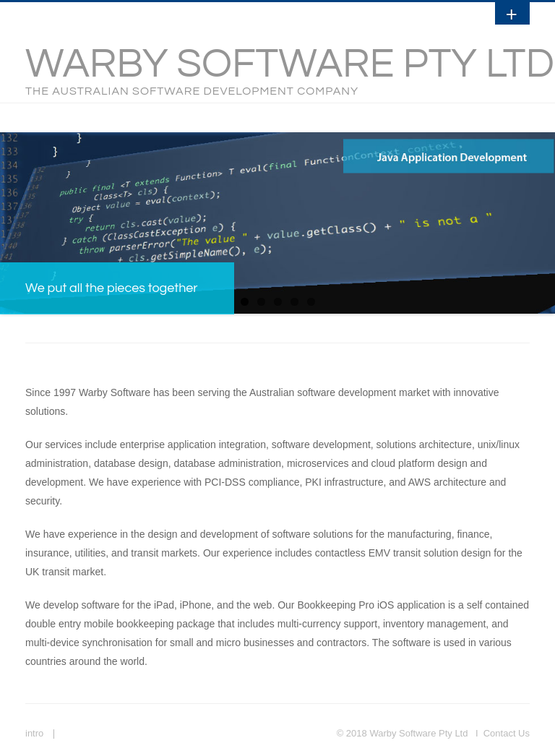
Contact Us (507, 733)
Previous (11, 219)
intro (34, 733)
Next (544, 219)
